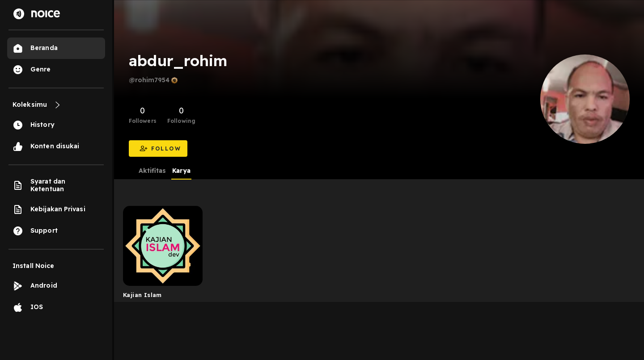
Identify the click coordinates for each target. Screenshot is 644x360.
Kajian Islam (142, 295)
